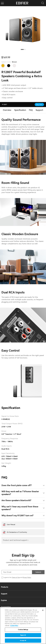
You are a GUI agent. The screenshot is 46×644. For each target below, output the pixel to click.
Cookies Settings (23, 630)
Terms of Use (16, 577)
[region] (23, 626)
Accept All (23, 641)
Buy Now (39, 104)
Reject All (23, 635)
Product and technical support (15, 540)
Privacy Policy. (27, 577)
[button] (22, 49)
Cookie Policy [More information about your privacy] (14, 626)
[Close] (43, 610)
